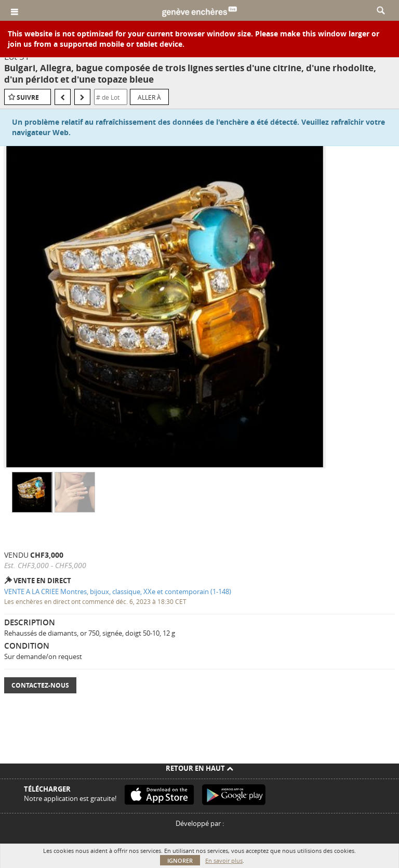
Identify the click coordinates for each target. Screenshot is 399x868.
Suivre (28, 97)
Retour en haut (199, 768)
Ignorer (180, 860)
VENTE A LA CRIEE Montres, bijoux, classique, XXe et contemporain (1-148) (118, 591)
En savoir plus (224, 860)
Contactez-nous (40, 685)
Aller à (149, 97)
